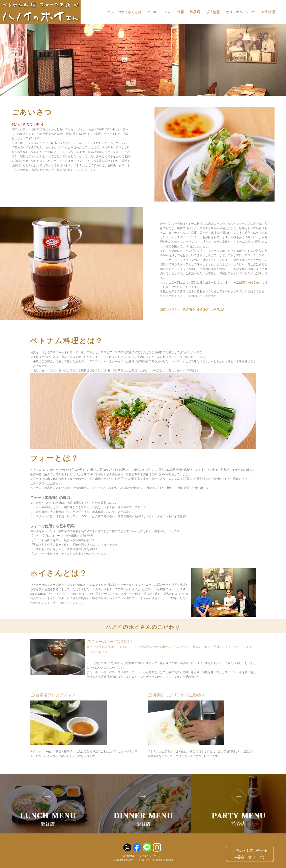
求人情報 (213, 12)
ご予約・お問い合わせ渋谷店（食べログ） (250, 854)
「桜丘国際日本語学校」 (246, 283)
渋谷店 (195, 12)
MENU (152, 12)
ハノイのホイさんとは (124, 12)
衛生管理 (268, 12)
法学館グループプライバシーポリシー (143, 856)
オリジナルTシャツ (240, 12)
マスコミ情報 (173, 12)
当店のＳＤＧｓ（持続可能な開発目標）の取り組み (193, 310)
